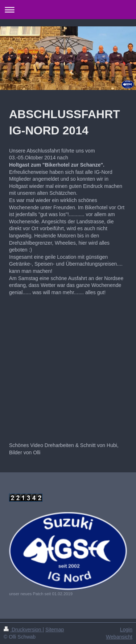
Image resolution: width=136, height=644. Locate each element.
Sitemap (55, 630)
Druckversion (23, 630)
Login (126, 630)
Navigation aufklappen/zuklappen (68, 10)
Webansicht (119, 637)
